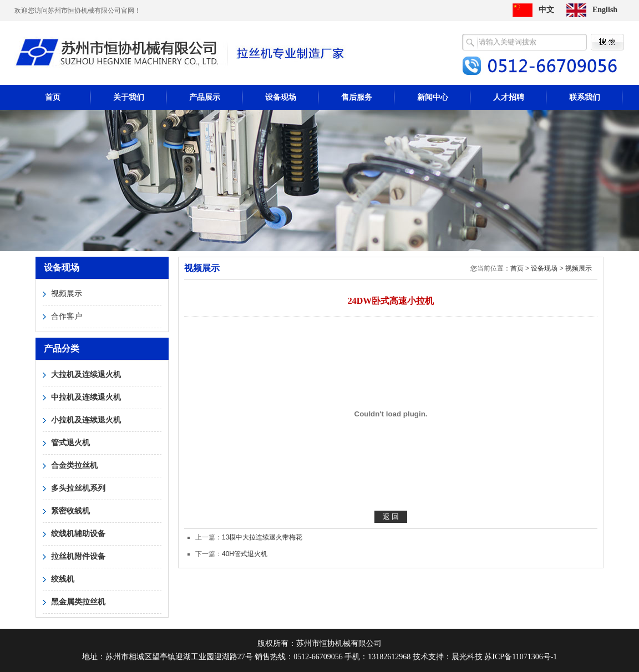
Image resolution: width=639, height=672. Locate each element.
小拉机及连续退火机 (86, 420)
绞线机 (63, 579)
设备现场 (281, 97)
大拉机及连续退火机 (86, 375)
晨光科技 (467, 657)
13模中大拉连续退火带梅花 (262, 537)
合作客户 (67, 316)
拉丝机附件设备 (78, 556)
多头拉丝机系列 (78, 488)
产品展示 (205, 97)
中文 (546, 10)
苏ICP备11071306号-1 (521, 657)
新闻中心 (433, 97)
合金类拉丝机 (74, 465)
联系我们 (585, 97)
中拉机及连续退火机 (86, 397)
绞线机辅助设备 (78, 534)
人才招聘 (509, 97)
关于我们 (129, 97)
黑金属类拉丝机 (78, 602)
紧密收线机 (70, 511)
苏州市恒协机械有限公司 (180, 52)
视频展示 (67, 294)
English (605, 10)
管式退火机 (70, 443)
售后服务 (357, 97)
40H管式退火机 (245, 554)
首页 (53, 97)
